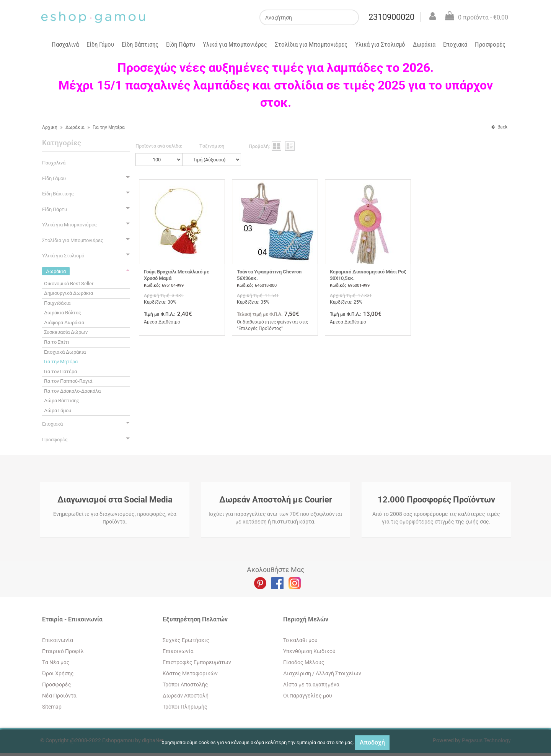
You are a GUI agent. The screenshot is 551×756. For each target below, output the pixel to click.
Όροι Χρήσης (58, 673)
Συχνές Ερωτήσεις (186, 640)
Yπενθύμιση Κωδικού (309, 651)
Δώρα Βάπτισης (62, 401)
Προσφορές (490, 44)
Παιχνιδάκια (57, 303)
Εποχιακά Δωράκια (65, 352)
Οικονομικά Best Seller (69, 284)
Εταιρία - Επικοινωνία (72, 619)
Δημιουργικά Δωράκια (68, 293)
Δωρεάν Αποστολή (186, 696)
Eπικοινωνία (58, 640)
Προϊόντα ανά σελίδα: (159, 146)
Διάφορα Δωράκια (64, 323)
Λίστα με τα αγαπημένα (311, 684)
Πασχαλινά (65, 44)
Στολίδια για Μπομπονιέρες (311, 44)
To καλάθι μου (300, 640)
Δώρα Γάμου (58, 411)
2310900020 (391, 17)
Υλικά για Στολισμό (380, 44)
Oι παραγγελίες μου (308, 696)
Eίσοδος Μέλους (304, 662)
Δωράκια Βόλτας (63, 313)
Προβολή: (259, 146)
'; (159, 159)
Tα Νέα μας (56, 662)
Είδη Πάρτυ (181, 44)
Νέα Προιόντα (59, 696)
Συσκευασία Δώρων (66, 332)
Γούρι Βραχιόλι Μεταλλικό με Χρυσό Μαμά (177, 275)
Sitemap (52, 707)
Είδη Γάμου (100, 44)
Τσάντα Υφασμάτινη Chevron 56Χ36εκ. (269, 275)
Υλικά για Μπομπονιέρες (235, 44)
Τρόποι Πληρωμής (185, 707)
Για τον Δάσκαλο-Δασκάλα (72, 391)
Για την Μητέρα (109, 127)
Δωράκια (424, 44)
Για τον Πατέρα (60, 371)
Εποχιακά (455, 44)
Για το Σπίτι (57, 342)
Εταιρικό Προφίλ (63, 651)
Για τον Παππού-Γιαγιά (68, 381)
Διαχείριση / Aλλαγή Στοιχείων (322, 673)
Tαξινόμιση (212, 146)
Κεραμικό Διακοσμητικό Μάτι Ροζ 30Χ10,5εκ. (368, 275)
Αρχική (50, 127)
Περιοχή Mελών (306, 619)
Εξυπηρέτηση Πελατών (195, 619)
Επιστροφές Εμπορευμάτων (197, 662)
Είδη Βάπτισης (140, 44)
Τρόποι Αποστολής (185, 684)
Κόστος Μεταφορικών (190, 673)
